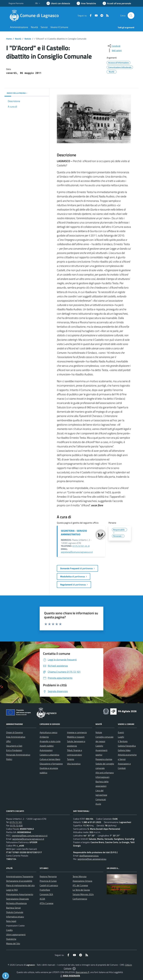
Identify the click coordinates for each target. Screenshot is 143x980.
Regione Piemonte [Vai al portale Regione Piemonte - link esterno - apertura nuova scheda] (16, 3)
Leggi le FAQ (12, 890)
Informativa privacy (15, 917)
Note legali (11, 921)
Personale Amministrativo (18, 755)
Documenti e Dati (14, 746)
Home (9, 39)
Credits (9, 930)
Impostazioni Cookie (15, 926)
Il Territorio (123, 741)
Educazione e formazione (51, 764)
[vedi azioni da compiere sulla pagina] (115, 50)
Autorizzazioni (46, 750)
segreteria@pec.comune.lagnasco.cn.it (30, 836)
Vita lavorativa (74, 764)
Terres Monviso (80, 876)
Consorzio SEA (46, 894)
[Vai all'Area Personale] (117, 3)
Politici (9, 759)
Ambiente (44, 737)
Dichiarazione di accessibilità (19, 881)
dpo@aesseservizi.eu (89, 856)
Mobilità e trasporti (76, 737)
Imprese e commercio (77, 732)
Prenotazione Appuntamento (20, 894)
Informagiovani (102, 777)
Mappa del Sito (13, 943)
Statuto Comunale (15, 912)
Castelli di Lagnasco (49, 885)
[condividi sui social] (114, 46)
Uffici (8, 741)
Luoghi (121, 737)
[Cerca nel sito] (131, 15)
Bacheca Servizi (13, 908)
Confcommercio (80, 899)
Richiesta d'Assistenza (16, 903)
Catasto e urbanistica (49, 755)
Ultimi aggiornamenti (16, 934)
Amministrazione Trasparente (20, 876)
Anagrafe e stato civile (50, 741)
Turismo (71, 759)
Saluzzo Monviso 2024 (83, 894)
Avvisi (98, 804)
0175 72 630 (16, 825)
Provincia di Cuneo (48, 881)
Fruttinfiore (45, 890)
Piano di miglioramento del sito (20, 885)
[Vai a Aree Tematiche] (86, 3)
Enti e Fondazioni (14, 750)
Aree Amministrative (16, 737)
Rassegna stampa (104, 759)
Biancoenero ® (82, 972)
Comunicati (101, 799)
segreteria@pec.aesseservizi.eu (92, 859)
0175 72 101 (16, 822)
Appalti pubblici (47, 746)
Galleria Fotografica (127, 746)
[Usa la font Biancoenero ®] (58, 3)
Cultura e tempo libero (50, 759)
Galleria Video (124, 750)
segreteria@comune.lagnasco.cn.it (77, 552)
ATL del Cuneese (80, 885)
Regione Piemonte (48, 876)
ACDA (42, 899)
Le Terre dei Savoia (81, 890)
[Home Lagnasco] (35, 15)
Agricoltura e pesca (48, 732)
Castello (99, 746)
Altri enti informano (105, 773)
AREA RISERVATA (70, 976)
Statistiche (11, 939)
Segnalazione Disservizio (17, 899)
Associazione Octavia (82, 881)
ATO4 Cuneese (47, 903)
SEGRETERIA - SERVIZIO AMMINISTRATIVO (74, 533)
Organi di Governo (14, 732)
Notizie (28, 39)
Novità (18, 39)
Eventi (121, 732)
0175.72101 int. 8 (81, 546)
